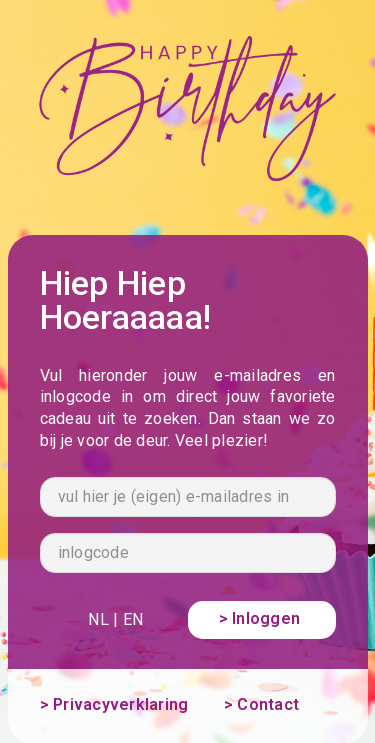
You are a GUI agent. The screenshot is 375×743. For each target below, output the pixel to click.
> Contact (261, 704)
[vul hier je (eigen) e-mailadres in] (188, 497)
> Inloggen (262, 618)
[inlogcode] (188, 553)
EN (133, 619)
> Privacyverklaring (114, 704)
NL (98, 619)
